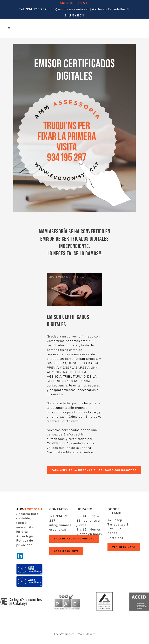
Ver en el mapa (124, 547)
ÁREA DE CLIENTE (75, 3)
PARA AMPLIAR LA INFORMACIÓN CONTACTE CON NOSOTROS (94, 470)
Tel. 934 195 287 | (34, 9)
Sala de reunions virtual (74, 539)
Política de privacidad (25, 543)
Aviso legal (25, 536)
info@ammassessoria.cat (60, 527)
